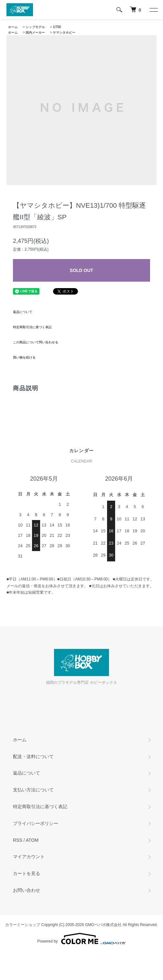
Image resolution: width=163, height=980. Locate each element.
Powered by (81, 939)
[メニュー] (153, 10)
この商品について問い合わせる (36, 342)
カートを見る (27, 873)
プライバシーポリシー (36, 823)
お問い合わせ (27, 890)
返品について (23, 312)
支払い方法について (33, 790)
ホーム (13, 27)
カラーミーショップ (23, 925)
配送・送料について (33, 756)
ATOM (32, 840)
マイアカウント (29, 857)
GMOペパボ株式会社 (103, 925)
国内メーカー (35, 32)
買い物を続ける (24, 357)
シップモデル (35, 27)
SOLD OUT (81, 270)
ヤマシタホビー (64, 32)
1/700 (57, 27)
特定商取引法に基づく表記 (32, 327)
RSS (18, 840)
